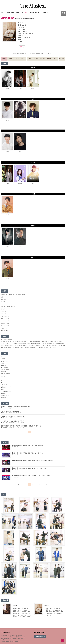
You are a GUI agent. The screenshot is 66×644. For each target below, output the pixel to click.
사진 (55, 59)
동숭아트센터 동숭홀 (28, 34)
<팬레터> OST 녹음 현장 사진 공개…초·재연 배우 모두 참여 (15, 406)
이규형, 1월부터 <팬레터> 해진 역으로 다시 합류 (13, 416)
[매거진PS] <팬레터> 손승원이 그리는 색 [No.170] (13, 421)
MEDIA (13, 13)
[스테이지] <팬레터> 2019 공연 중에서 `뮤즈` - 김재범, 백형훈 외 (28, 453)
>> (43, 432)
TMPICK (18, 13)
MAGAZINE (7, 13)
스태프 (17, 59)
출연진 (10, 59)
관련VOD (49, 59)
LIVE (22, 13)
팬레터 (15, 605)
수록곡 (36, 59)
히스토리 (62, 59)
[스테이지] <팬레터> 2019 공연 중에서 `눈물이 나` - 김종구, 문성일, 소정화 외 (31, 476)
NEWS (2, 13)
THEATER (37, 13)
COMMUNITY (44, 13)
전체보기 (4, 59)
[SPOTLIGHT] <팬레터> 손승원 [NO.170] (10, 411)
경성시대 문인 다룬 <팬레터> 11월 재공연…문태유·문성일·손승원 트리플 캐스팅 (21, 426)
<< (22, 432)
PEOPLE (32, 13)
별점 (30, 59)
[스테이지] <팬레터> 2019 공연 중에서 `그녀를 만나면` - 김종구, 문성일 (30, 468)
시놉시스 (23, 59)
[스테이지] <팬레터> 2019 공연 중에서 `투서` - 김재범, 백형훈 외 (28, 445)
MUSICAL (27, 13)
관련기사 (42, 59)
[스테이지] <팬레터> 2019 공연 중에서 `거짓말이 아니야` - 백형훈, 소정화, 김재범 (32, 461)
